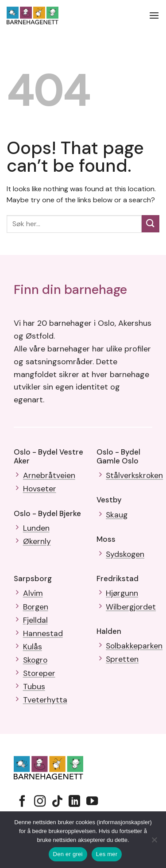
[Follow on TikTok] (57, 802)
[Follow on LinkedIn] (74, 802)
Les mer (107, 854)
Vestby (109, 500)
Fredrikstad (118, 579)
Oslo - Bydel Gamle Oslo (118, 456)
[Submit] (151, 224)
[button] (154, 15)
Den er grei (68, 854)
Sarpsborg (33, 579)
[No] (154, 842)
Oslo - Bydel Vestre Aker (48, 456)
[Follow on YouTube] (92, 802)
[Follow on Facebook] (22, 802)
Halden (109, 631)
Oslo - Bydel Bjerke (47, 513)
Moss (106, 539)
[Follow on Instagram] (40, 802)
